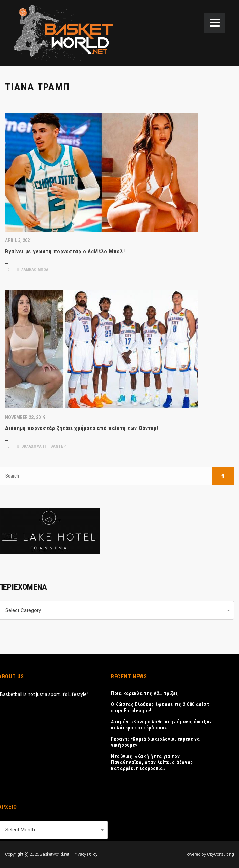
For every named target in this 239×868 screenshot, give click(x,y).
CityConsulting (220, 854)
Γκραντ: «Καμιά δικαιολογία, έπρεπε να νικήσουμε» (156, 742)
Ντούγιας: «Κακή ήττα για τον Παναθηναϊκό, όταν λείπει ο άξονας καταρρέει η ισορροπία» (152, 762)
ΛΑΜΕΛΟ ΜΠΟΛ (33, 270)
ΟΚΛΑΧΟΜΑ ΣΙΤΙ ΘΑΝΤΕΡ (41, 446)
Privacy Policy (85, 854)
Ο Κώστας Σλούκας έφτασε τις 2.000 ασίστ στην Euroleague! (160, 707)
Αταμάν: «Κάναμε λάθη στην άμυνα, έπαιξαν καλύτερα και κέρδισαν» (161, 725)
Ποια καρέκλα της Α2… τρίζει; (145, 693)
